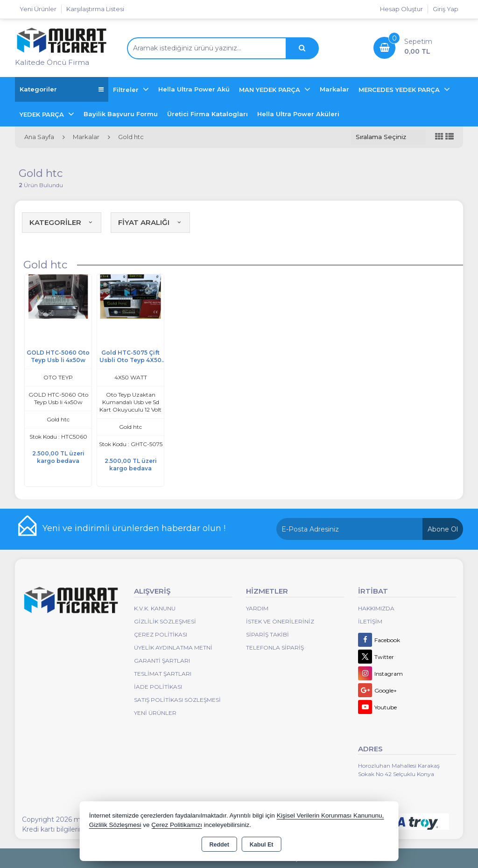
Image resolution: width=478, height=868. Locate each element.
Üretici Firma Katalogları (207, 114)
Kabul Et (262, 845)
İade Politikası (158, 687)
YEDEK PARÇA (43, 114)
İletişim (370, 621)
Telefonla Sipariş (275, 647)
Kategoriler (62, 89)
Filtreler (127, 90)
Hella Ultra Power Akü (194, 89)
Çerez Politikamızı (177, 825)
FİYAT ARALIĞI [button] (150, 222)
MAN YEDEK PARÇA (271, 90)
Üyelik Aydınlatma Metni (173, 647)
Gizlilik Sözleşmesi (165, 621)
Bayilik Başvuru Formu (121, 114)
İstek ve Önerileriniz (280, 621)
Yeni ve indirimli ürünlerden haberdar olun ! (134, 528)
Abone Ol (443, 529)
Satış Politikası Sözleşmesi (177, 700)
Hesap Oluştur (401, 9)
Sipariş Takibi (267, 634)
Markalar (334, 89)
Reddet (219, 845)
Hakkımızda (376, 608)
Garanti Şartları (162, 661)
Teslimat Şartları (163, 674)
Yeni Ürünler (155, 713)
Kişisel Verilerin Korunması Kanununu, (330, 815)
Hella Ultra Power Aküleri (298, 114)
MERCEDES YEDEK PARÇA (400, 90)
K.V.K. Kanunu (155, 608)
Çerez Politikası (161, 634)
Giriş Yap (446, 9)
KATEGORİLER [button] (62, 222)
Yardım (257, 608)
